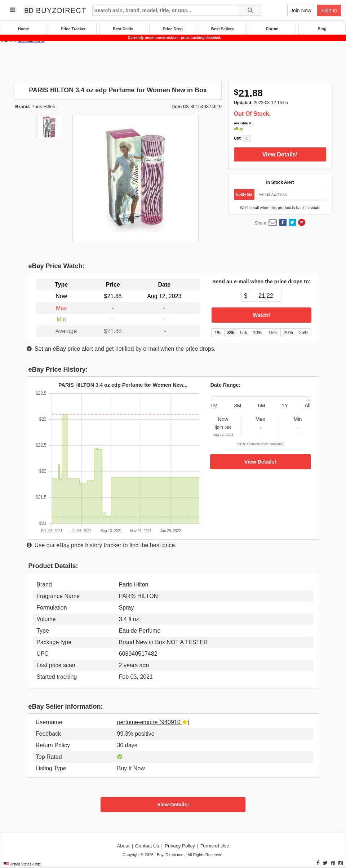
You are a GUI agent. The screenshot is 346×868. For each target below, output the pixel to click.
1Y (285, 406)
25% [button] (304, 333)
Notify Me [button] (244, 194)
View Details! (280, 154)
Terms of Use (215, 846)
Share (261, 223)
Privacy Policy (180, 846)
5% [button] (243, 333)
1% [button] (218, 333)
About (123, 846)
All (307, 406)
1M (214, 406)
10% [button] (258, 333)
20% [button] (288, 333)
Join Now (301, 10)
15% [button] (273, 333)
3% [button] (231, 333)
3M (238, 406)
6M (262, 406)
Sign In (329, 10)
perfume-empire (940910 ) (153, 722)
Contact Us (147, 846)
